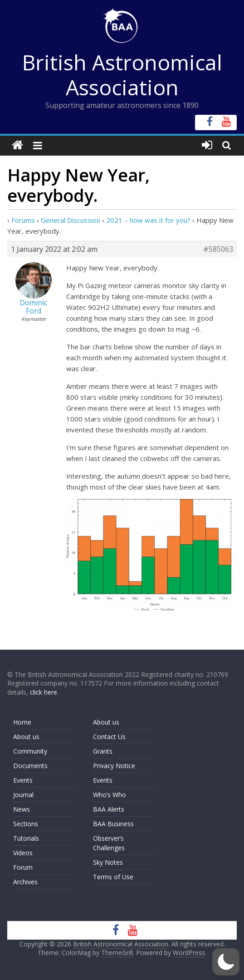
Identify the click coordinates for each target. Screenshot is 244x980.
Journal (23, 795)
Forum (23, 867)
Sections (26, 824)
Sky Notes (108, 862)
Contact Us (109, 737)
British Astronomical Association (122, 75)
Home (22, 722)
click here (44, 692)
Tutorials (26, 838)
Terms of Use (113, 877)
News (22, 809)
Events (23, 780)
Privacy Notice (114, 766)
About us (26, 737)
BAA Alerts (109, 809)
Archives (25, 882)
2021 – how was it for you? (148, 220)
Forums (23, 220)
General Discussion (71, 220)
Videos (23, 853)
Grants (103, 751)
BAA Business (113, 824)
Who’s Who (110, 795)
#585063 (218, 249)
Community (30, 751)
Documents (30, 766)
